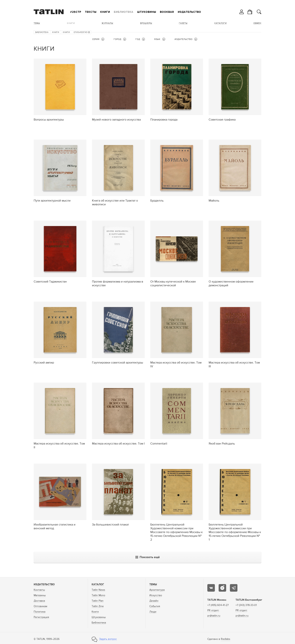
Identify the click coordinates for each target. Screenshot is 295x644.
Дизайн (154, 601)
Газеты (183, 23)
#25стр (76, 12)
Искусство (156, 595)
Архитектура (157, 590)
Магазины (40, 595)
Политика (40, 612)
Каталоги (221, 23)
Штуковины (147, 12)
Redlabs (226, 639)
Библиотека (124, 12)
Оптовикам (40, 606)
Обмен (257, 23)
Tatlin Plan (98, 601)
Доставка (39, 601)
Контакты (39, 590)
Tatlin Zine (98, 606)
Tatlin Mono (98, 595)
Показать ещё (148, 557)
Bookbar (167, 12)
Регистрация (41, 617)
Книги (105, 12)
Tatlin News (98, 590)
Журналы (107, 23)
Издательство (189, 12)
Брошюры (146, 23)
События (155, 606)
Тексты (91, 12)
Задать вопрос (108, 639)
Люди (153, 612)
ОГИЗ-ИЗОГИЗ (82, 32)
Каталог (98, 584)
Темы (37, 23)
